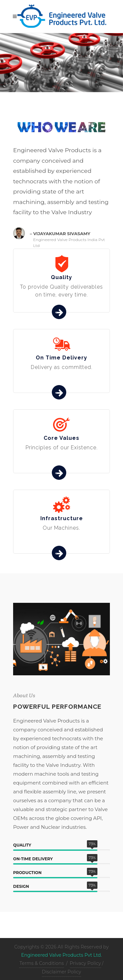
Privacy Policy (85, 963)
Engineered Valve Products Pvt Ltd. (61, 955)
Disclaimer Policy (62, 972)
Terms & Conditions (41, 963)
